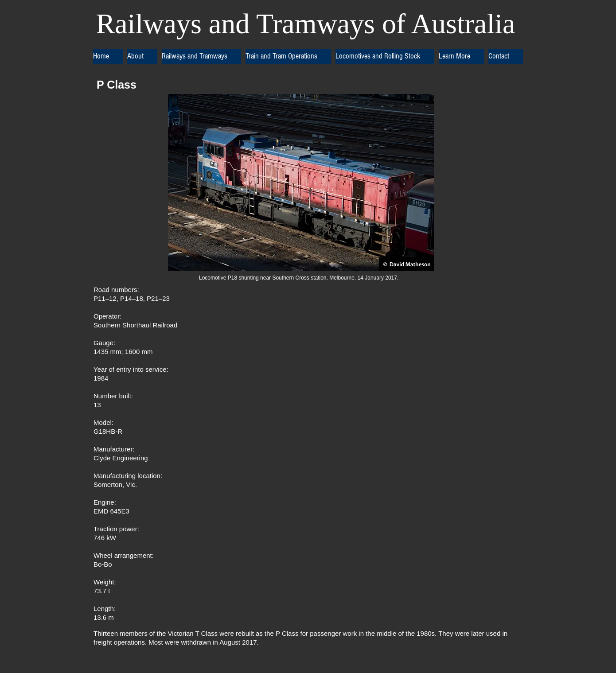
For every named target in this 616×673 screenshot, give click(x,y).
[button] (142, 56)
